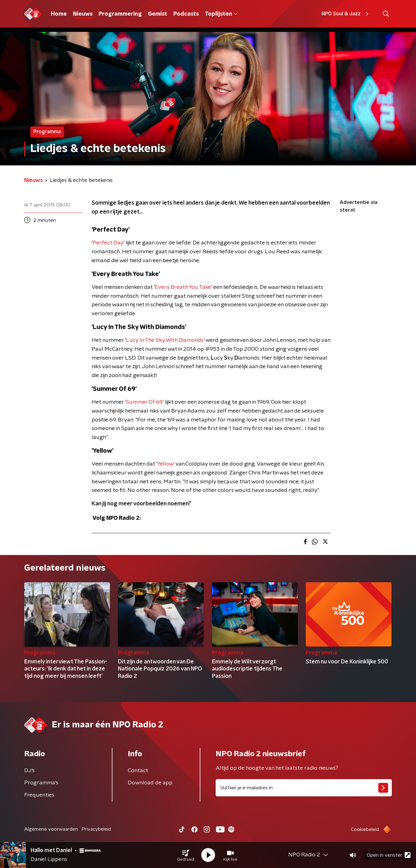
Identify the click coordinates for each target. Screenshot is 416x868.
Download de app (150, 783)
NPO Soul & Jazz (346, 14)
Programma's (41, 783)
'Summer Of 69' (145, 402)
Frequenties (39, 795)
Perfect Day (108, 243)
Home (59, 14)
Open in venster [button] (389, 855)
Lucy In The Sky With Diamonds (165, 340)
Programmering (120, 14)
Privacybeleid (96, 829)
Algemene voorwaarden (51, 829)
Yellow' (166, 464)
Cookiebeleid (365, 829)
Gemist (158, 14)
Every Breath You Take (183, 287)
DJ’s (29, 771)
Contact (138, 771)
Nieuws (83, 14)
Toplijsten (221, 14)
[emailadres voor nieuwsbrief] (304, 788)
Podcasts (186, 14)
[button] (186, 855)
